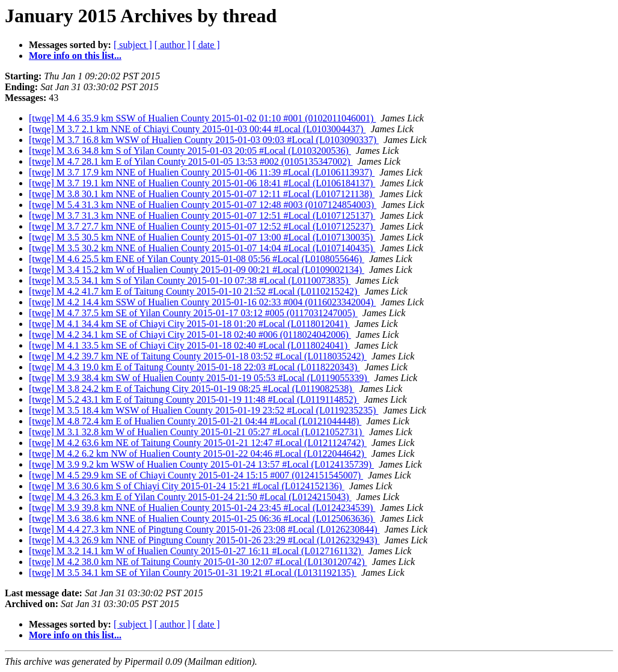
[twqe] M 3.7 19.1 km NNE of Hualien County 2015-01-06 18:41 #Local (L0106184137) (202, 183)
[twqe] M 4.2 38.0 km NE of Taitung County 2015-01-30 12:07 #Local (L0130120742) (198, 562)
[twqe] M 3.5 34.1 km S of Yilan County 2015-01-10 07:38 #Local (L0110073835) (190, 280)
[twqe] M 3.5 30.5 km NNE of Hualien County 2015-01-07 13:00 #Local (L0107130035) (202, 237)
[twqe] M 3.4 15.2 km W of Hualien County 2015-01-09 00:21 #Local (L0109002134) (197, 270)
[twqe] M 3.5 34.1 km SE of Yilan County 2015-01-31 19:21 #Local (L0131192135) (193, 573)
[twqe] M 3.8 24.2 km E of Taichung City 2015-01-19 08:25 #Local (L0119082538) (191, 389)
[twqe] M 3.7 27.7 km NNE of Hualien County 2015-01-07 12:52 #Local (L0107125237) (202, 226)
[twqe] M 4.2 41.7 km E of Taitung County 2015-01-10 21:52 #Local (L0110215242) (194, 291)
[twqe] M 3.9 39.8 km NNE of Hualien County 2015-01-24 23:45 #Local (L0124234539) (202, 508)
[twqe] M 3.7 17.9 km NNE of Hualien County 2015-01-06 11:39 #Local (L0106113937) (202, 172)
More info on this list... (75, 56)
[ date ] (206, 45)
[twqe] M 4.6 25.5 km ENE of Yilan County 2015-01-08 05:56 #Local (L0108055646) (197, 259)
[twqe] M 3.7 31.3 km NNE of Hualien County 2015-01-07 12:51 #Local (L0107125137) (202, 215)
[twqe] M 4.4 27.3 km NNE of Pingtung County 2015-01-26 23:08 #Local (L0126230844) (204, 529)
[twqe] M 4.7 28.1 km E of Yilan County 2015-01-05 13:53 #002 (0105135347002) (191, 161)
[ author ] (173, 45)
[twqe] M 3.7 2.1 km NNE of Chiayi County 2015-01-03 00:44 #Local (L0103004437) (197, 129)
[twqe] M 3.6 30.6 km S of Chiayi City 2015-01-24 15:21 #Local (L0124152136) (187, 486)
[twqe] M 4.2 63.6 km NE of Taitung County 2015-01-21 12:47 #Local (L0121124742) (198, 443)
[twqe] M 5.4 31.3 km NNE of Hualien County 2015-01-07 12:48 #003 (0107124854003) (203, 205)
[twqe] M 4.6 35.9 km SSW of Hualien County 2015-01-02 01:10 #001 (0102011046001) (202, 118)
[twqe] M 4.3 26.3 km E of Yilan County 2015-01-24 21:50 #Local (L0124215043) (190, 497)
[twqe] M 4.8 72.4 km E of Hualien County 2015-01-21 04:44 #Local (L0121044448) (195, 421)
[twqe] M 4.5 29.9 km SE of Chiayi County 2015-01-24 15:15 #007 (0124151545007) (196, 475)
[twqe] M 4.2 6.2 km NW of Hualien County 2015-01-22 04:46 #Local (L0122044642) (198, 454)
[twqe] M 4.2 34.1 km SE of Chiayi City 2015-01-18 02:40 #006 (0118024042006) (190, 334)
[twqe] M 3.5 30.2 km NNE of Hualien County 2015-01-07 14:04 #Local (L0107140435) (202, 248)
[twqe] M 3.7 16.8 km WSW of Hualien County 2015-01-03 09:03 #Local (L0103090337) (204, 140)
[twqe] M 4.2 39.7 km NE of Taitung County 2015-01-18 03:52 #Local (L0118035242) (198, 356)
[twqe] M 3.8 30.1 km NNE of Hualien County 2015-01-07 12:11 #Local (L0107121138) (202, 194)
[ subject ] (133, 45)
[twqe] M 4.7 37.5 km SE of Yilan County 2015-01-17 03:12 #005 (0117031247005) (193, 313)
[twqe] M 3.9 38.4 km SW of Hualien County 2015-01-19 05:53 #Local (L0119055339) (199, 378)
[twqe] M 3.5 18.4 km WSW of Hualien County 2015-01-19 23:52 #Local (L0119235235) (203, 410)
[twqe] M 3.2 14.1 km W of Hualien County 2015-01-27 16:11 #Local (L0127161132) (196, 551)
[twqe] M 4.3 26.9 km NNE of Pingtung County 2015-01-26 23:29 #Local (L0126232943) (204, 540)
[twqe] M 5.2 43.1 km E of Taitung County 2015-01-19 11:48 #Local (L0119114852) (194, 399)
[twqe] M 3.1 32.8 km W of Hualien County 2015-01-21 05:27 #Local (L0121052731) (197, 432)
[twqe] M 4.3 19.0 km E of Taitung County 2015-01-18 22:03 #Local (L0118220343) (194, 367)
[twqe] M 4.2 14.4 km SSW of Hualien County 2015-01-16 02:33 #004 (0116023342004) (202, 302)
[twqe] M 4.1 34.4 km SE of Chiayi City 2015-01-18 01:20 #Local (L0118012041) (189, 324)
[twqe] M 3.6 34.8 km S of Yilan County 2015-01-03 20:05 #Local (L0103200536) (190, 151)
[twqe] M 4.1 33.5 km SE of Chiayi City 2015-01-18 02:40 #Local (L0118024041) (189, 345)
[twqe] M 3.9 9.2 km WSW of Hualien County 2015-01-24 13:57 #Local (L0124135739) (201, 464)
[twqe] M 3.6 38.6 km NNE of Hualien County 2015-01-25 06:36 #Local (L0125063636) (202, 518)
